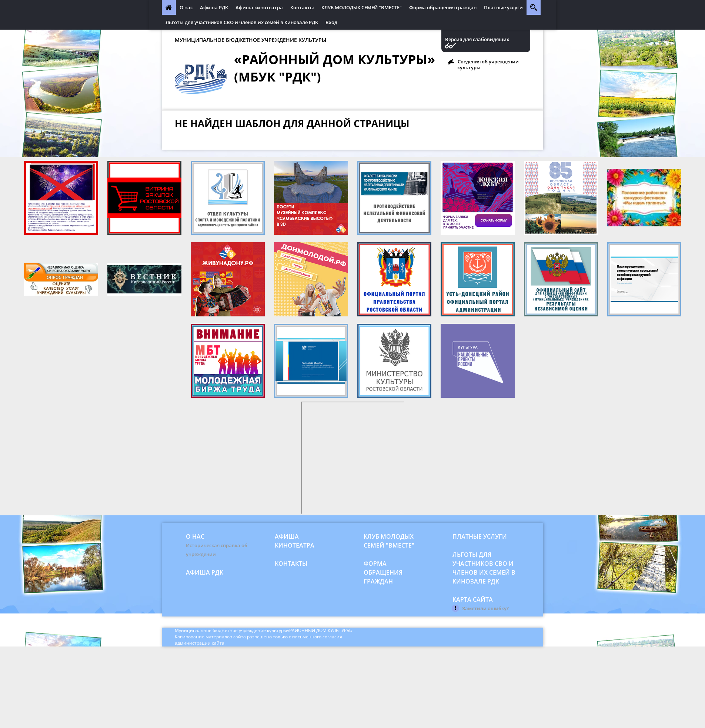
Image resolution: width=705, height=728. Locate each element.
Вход (331, 22)
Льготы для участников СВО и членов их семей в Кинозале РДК (242, 22)
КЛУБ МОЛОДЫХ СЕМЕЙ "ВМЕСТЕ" (362, 7)
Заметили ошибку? (485, 608)
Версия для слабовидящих (477, 39)
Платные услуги (503, 7)
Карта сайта (473, 599)
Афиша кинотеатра (259, 7)
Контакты (302, 7)
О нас (186, 7)
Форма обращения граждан (443, 7)
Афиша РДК (214, 7)
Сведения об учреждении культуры (488, 64)
